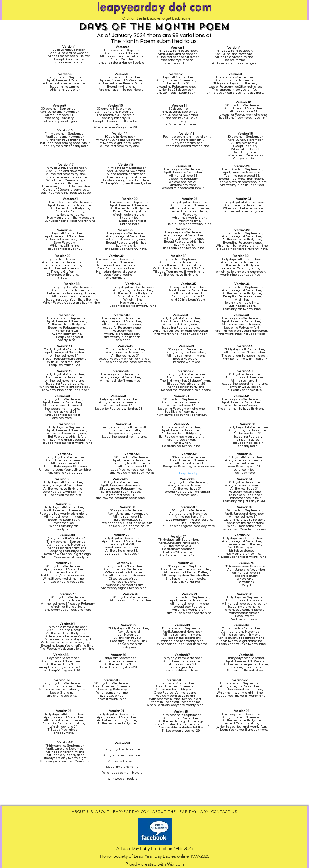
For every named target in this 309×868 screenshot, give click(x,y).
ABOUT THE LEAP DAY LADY (181, 811)
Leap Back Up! (189, 473)
